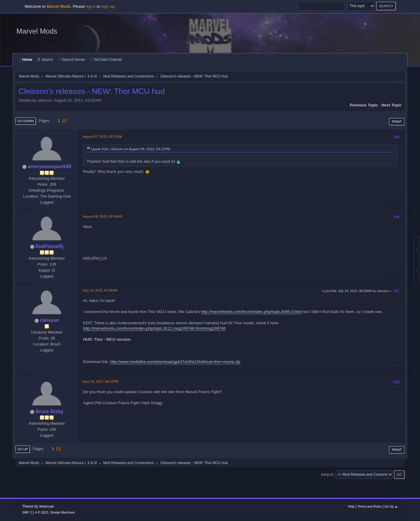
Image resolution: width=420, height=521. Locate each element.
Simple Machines (63, 512)
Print (397, 122)
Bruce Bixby (50, 411)
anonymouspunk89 (49, 166)
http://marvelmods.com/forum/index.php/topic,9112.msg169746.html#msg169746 (154, 328)
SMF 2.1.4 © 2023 (35, 512)
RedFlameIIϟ (49, 246)
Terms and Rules (370, 506)
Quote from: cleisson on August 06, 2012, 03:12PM (131, 149)
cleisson (49, 320)
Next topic (392, 105)
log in (91, 6)
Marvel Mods (37, 31)
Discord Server (71, 60)
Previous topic (364, 105)
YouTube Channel (106, 60)
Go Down (26, 121)
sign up (108, 6)
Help (351, 506)
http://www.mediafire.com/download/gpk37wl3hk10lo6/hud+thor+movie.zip (175, 362)
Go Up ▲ (391, 506)
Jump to (327, 475)
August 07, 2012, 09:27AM (102, 137)
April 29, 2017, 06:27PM (100, 382)
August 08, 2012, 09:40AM (102, 216)
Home (26, 60)
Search (45, 60)
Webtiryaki (46, 506)
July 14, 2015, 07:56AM (100, 290)
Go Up (23, 449)
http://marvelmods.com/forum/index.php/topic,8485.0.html (252, 312)
